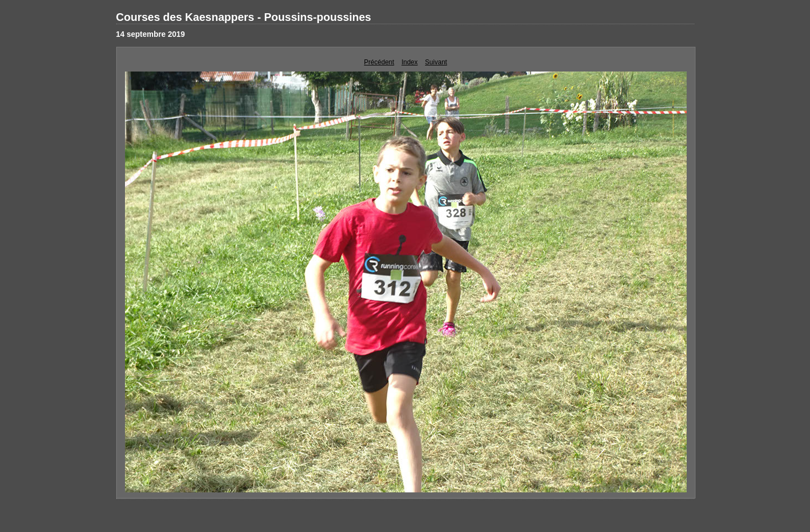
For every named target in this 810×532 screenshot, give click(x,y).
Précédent (379, 62)
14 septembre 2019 (151, 34)
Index (409, 62)
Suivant (436, 62)
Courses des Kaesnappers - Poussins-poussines (244, 17)
